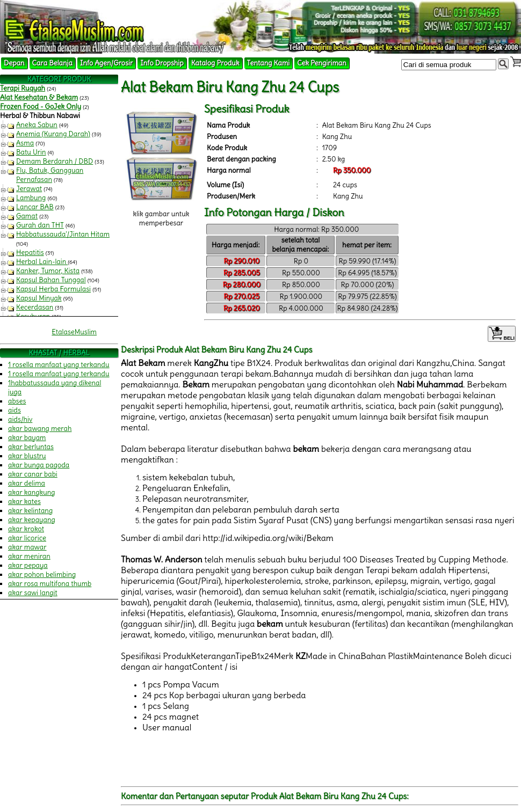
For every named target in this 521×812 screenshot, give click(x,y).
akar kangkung (32, 492)
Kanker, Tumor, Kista (48, 271)
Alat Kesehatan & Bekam (39, 97)
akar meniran (29, 556)
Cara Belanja (52, 63)
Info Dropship (162, 63)
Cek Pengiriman (322, 63)
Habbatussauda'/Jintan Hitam (63, 234)
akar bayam (27, 438)
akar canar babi (33, 474)
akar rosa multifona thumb (50, 584)
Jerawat (29, 189)
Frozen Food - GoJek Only (41, 107)
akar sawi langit (33, 593)
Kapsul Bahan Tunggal (51, 280)
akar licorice (27, 538)
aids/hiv (20, 419)
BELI (502, 334)
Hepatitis (30, 253)
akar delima (27, 483)
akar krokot (26, 529)
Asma (25, 143)
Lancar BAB (35, 207)
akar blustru (27, 456)
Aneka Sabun (37, 125)
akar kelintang (30, 511)
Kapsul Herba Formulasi (53, 289)
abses (17, 401)
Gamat (27, 216)
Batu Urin (31, 152)
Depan (14, 63)
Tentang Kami (269, 63)
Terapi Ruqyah (23, 88)
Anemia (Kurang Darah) (53, 134)
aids (15, 410)
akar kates (24, 502)
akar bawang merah (40, 429)
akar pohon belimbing (42, 575)
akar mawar (27, 547)
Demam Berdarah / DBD (55, 161)
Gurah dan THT (40, 225)
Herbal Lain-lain (42, 262)
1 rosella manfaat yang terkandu (59, 365)
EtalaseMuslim (74, 332)
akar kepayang (32, 520)
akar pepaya (28, 565)
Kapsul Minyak (39, 298)
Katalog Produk (215, 63)
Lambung (31, 198)
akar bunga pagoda (39, 465)
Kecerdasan (35, 307)
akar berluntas (31, 447)
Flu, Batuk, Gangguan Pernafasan (50, 175)
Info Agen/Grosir (106, 63)
